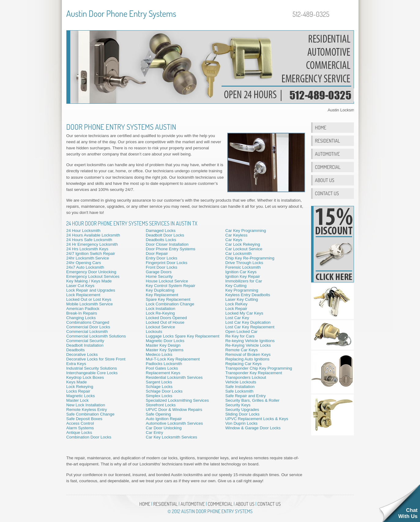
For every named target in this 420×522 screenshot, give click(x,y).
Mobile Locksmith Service (90, 304)
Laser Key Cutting (242, 299)
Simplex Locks (159, 396)
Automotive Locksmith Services (175, 423)
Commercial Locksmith (87, 332)
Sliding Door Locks (243, 414)
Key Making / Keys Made (89, 281)
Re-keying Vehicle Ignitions (250, 341)
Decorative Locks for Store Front (96, 359)
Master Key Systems (165, 350)
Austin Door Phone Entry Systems (121, 13)
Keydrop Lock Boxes (85, 377)
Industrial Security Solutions (92, 368)
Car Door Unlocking (164, 428)
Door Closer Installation (167, 244)
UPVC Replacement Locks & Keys (257, 419)
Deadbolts (76, 350)
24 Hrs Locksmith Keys (87, 249)
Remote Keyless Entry (87, 410)
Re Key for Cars (240, 336)
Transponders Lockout (246, 377)
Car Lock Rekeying (243, 244)
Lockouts (154, 332)
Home (321, 127)
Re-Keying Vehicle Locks (248, 345)
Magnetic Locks (81, 396)
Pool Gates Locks (162, 368)
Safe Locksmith (240, 391)
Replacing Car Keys (244, 364)
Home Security (159, 276)
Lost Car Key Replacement (250, 327)
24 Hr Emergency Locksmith (92, 244)
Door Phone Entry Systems (171, 249)
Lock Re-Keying (160, 313)
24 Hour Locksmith (84, 231)
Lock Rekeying (80, 387)
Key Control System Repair (171, 286)
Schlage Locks (159, 387)
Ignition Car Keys (241, 272)
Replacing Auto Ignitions (247, 359)
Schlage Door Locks (164, 391)
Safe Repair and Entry (246, 396)
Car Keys (234, 240)
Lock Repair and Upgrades (91, 290)
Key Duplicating (160, 290)
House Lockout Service (167, 281)
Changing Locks (81, 318)
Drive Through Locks (244, 263)
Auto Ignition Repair (164, 419)
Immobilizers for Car (244, 281)
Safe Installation (240, 387)
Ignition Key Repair (243, 276)
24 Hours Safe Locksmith (89, 240)
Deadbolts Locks (161, 240)
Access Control (80, 423)
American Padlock (83, 309)
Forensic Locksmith (243, 267)
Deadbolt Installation (85, 345)
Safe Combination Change (91, 414)
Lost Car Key (237, 318)
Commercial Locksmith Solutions (96, 336)
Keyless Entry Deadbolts (248, 295)
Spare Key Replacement (168, 299)
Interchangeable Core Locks (92, 373)
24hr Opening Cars (84, 263)
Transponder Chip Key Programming (259, 368)
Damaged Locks (161, 231)
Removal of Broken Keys (248, 354)
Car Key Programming (246, 231)
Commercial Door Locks (88, 327)
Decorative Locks (82, 354)
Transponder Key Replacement (254, 373)
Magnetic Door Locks (165, 341)
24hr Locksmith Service (88, 258)
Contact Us (327, 193)
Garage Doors (159, 272)
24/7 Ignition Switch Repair (91, 254)
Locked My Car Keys (244, 313)
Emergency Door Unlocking (91, 272)
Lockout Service (161, 327)
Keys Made (77, 382)
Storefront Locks (161, 405)
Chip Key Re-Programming (250, 258)
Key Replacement (162, 295)
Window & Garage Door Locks (253, 428)
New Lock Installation (86, 405)
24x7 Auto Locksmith (85, 267)
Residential (328, 141)
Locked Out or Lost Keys (89, 299)
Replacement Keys (163, 373)
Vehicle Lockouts (241, 382)
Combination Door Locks (89, 437)
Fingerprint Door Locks (167, 263)
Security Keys (238, 405)
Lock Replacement (83, 295)
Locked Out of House (165, 322)
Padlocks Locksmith (164, 364)
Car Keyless (236, 235)
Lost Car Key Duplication (248, 322)
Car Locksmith (239, 254)
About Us (325, 180)
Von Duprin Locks (242, 423)
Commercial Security (85, 341)
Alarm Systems (80, 428)
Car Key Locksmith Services (172, 437)
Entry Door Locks (162, 258)
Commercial (328, 167)
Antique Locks (79, 433)
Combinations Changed (88, 322)
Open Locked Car (242, 332)
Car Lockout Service (244, 249)
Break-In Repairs (82, 313)
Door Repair (157, 254)
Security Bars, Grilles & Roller (253, 400)
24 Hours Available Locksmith (93, 235)
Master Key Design (163, 345)
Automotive (327, 154)
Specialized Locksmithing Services (177, 400)
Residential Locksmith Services (174, 377)
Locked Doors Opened (166, 318)
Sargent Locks (159, 382)
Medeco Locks (159, 354)
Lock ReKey (236, 304)
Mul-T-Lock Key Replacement (173, 359)
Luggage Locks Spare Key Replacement (183, 336)
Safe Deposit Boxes (84, 419)
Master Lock (78, 400)
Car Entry (155, 433)
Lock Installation (161, 309)
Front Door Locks (162, 267)
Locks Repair (78, 391)
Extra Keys (76, 364)
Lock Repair (236, 309)
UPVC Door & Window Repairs (174, 410)
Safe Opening (158, 414)
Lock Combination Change (170, 304)
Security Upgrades (242, 410)
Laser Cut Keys (80, 286)
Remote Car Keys (242, 350)
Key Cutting (236, 286)
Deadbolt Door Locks (165, 235)
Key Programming (242, 290)
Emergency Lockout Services (93, 276)
